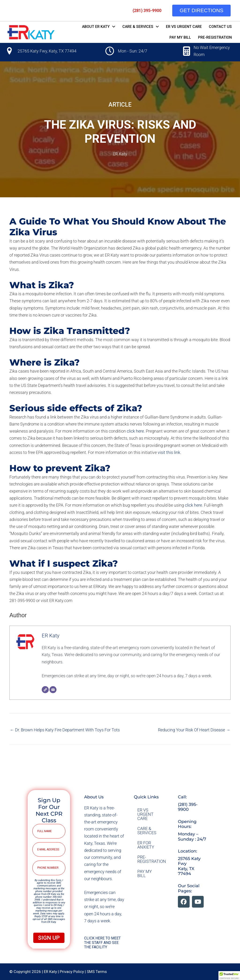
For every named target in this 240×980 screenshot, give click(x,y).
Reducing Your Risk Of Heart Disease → (194, 730)
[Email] (53, 690)
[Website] (45, 690)
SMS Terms (97, 972)
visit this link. (169, 452)
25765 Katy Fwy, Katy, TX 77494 (47, 51)
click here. (136, 431)
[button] (184, 902)
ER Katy (120, 154)
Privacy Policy (72, 972)
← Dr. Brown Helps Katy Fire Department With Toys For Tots (65, 730)
